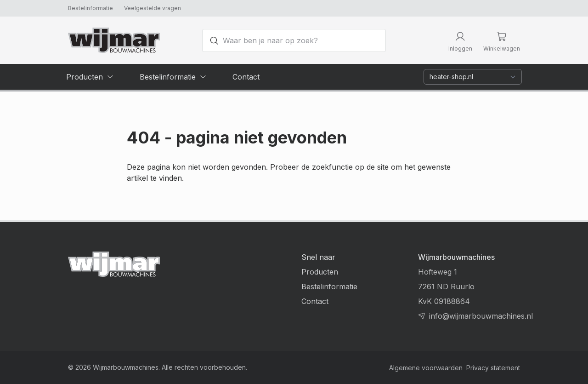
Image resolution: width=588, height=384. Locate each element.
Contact (315, 301)
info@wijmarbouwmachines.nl (481, 316)
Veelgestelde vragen (153, 8)
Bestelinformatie (90, 8)
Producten (320, 272)
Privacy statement (493, 368)
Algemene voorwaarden (426, 368)
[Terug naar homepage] (114, 40)
